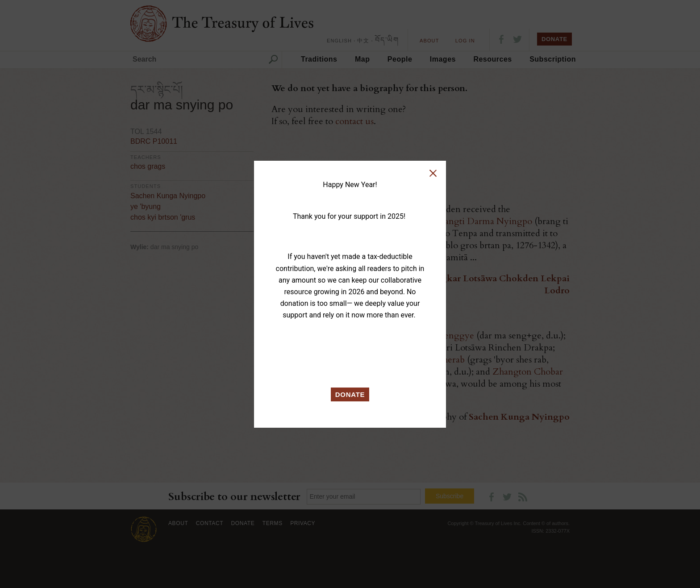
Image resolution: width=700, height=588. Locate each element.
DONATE (350, 394)
